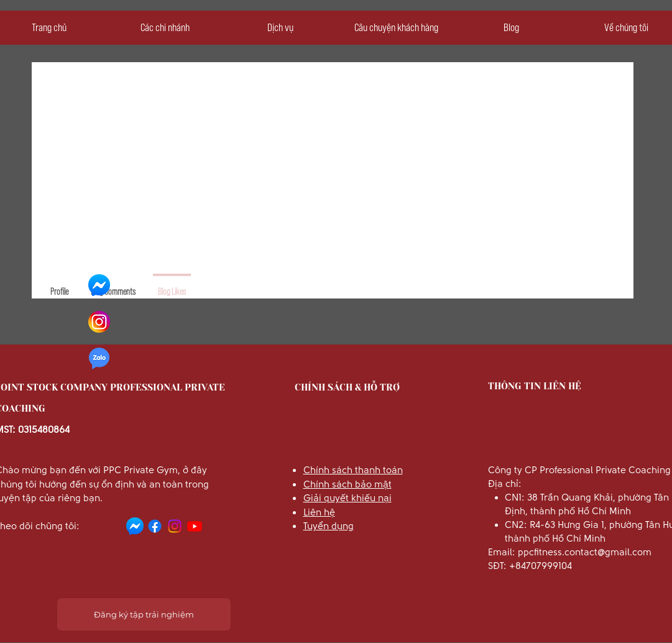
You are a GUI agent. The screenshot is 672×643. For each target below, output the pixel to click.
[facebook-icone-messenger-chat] (99, 285)
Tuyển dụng (329, 526)
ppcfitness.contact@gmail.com (585, 552)
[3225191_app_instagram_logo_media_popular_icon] (99, 322)
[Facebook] (155, 526)
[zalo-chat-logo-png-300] (99, 359)
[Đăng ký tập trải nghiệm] (144, 614)
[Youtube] (195, 526)
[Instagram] (175, 526)
